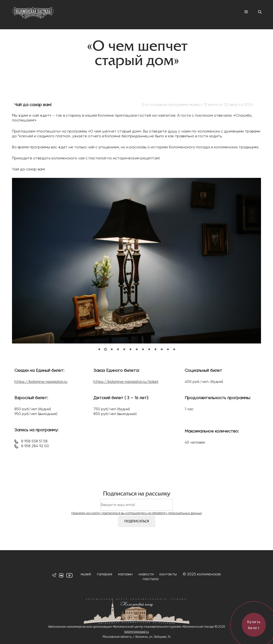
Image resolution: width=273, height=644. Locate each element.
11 (162, 350)
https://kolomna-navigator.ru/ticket (126, 382)
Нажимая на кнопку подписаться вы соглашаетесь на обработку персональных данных (137, 513)
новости (146, 574)
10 (155, 350)
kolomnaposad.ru (137, 632)
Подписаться (137, 521)
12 (168, 350)
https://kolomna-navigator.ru (41, 382)
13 (174, 350)
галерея (105, 574)
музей (86, 574)
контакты (168, 574)
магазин (125, 574)
